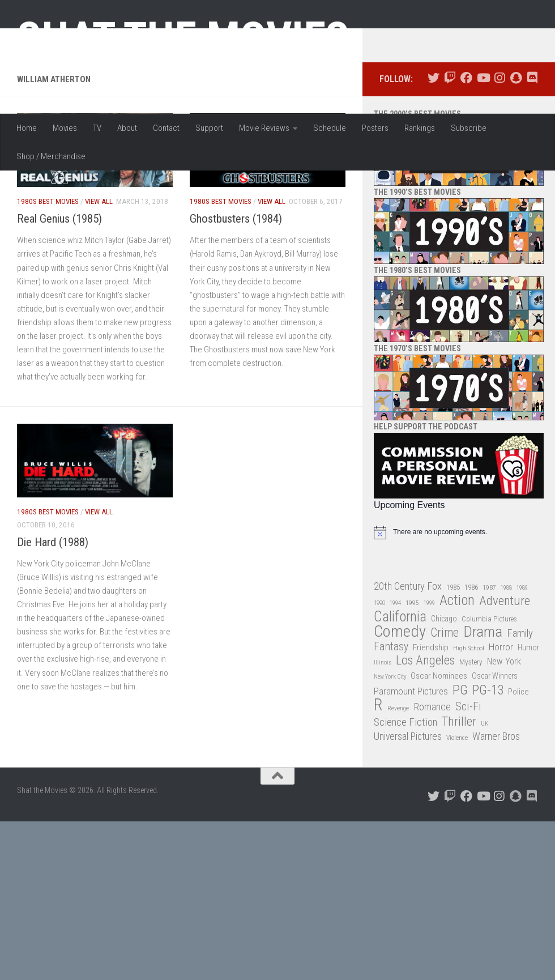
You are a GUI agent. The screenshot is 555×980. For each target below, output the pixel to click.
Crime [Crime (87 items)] (445, 741)
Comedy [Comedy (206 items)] (400, 740)
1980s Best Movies (48, 309)
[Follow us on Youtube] (483, 186)
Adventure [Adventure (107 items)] (505, 710)
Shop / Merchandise (51, 156)
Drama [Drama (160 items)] (483, 740)
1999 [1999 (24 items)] (429, 711)
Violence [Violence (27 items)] (457, 846)
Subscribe (469, 128)
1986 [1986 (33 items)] (471, 695)
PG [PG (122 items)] (460, 798)
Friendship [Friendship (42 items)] (431, 755)
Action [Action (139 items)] (457, 709)
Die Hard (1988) (53, 650)
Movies (65, 128)
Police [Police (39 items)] (518, 800)
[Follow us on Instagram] (499, 186)
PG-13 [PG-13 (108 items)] (488, 798)
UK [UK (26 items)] (484, 831)
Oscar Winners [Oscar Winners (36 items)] (495, 784)
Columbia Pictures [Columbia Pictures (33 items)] (489, 727)
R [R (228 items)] (378, 813)
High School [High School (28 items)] (469, 756)
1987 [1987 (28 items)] (489, 695)
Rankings (420, 128)
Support (209, 128)
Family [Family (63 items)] (520, 742)
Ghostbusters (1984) (236, 327)
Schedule (330, 128)
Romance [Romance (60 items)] (432, 815)
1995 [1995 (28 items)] (412, 711)
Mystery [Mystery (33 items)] (471, 770)
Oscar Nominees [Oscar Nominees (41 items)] (439, 784)
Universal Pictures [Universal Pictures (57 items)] (408, 845)
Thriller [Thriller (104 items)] (459, 830)
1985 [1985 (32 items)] (453, 695)
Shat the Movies (183, 39)
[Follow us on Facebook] (466, 186)
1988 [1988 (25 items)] (506, 695)
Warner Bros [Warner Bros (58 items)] (496, 844)
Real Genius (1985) (59, 327)
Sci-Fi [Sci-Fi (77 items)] (468, 815)
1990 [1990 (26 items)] (379, 711)
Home (27, 128)
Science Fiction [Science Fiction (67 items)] (405, 830)
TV (97, 128)
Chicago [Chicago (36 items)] (444, 726)
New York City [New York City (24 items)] (390, 785)
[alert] (459, 640)
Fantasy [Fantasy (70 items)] (391, 755)
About (127, 128)
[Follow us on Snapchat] (516, 186)
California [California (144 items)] (400, 724)
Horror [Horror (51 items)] (501, 755)
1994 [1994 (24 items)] (395, 711)
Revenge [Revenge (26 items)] (398, 817)
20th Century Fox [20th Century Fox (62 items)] (408, 694)
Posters (375, 128)
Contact (166, 128)
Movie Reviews (264, 128)
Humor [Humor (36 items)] (528, 755)
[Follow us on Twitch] (450, 186)
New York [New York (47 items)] (504, 770)
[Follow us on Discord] (532, 186)
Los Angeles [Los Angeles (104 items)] (425, 769)
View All (99, 309)
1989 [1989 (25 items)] (522, 695)
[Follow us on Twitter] (434, 186)
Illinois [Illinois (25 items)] (383, 771)
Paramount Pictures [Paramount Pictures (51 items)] (411, 799)
